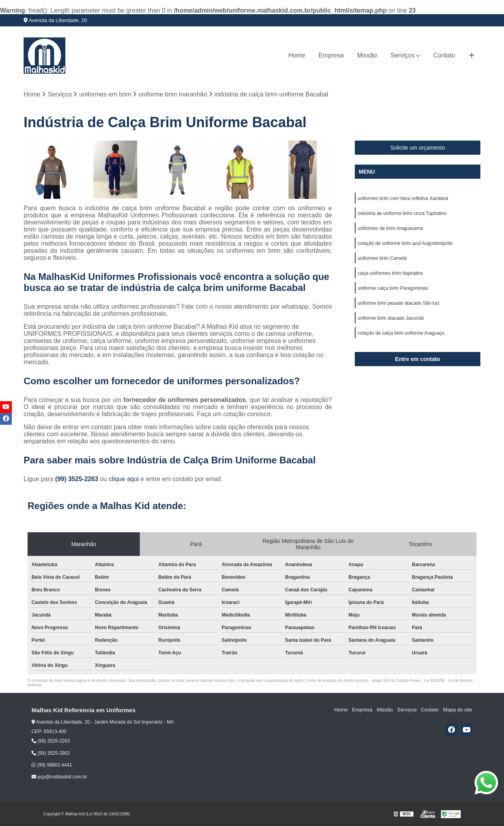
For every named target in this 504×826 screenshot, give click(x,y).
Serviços (403, 55)
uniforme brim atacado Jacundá (391, 318)
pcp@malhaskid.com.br (59, 777)
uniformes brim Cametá (382, 258)
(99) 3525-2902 (51, 753)
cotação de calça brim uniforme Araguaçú (401, 333)
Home (297, 55)
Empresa (331, 55)
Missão (367, 55)
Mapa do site (458, 710)
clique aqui (124, 479)
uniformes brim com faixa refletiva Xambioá (403, 198)
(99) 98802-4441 (52, 765)
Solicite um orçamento (418, 148)
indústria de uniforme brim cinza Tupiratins (402, 213)
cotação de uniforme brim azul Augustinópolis (405, 243)
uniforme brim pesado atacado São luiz (398, 303)
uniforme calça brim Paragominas (393, 288)
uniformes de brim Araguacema (390, 228)
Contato (444, 55)
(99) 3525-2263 (78, 479)
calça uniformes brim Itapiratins (390, 273)
